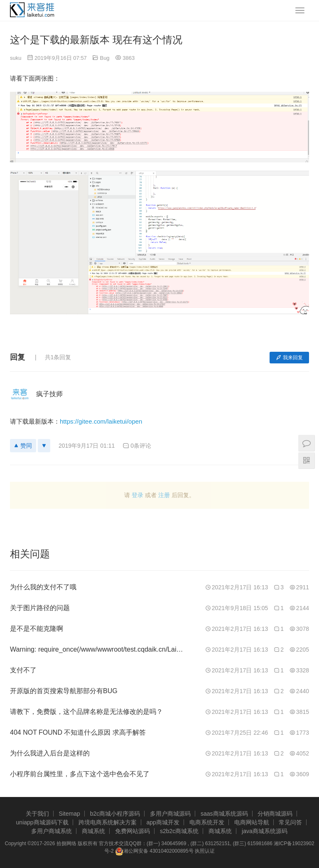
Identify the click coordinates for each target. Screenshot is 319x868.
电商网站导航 (252, 822)
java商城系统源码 (265, 831)
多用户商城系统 (52, 831)
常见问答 (290, 822)
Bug (104, 58)
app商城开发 (163, 822)
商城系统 (93, 831)
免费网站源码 (133, 831)
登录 (137, 495)
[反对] (44, 446)
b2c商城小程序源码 (115, 814)
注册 (164, 495)
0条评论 (137, 446)
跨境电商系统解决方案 (108, 822)
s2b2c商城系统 (179, 831)
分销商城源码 (275, 814)
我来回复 (289, 358)
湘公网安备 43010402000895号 (154, 851)
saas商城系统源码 (224, 814)
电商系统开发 (207, 822)
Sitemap (69, 814)
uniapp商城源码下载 (42, 822)
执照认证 (205, 851)
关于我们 (37, 814)
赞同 (23, 446)
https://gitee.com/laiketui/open (101, 421)
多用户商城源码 (170, 814)
